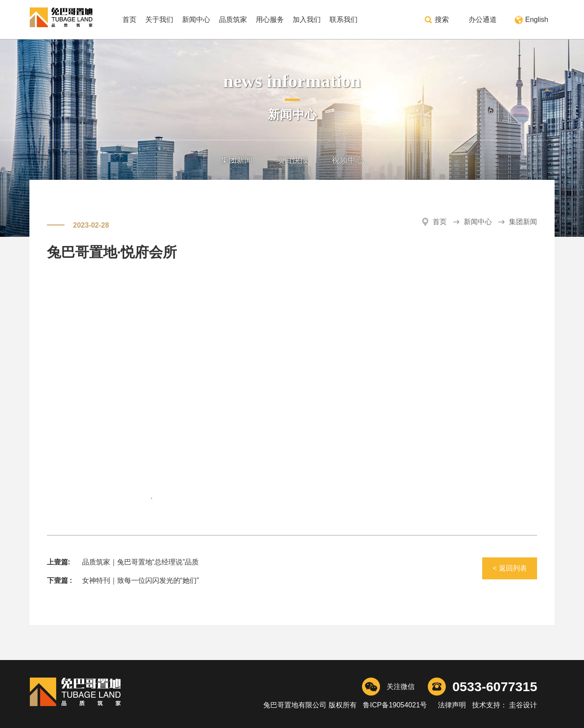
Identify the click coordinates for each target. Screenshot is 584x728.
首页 (129, 20)
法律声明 (452, 705)
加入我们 (307, 20)
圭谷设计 (522, 705)
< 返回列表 (510, 568)
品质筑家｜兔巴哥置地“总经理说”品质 (141, 562)
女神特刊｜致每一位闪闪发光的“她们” (141, 580)
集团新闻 (236, 160)
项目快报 (292, 160)
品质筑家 (233, 20)
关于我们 (159, 20)
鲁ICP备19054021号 (395, 705)
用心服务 (270, 20)
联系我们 (344, 20)
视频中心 (348, 160)
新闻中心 (196, 20)
